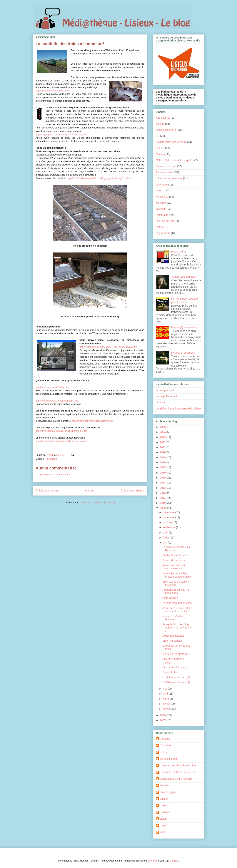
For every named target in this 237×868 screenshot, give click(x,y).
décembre (169, 512)
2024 (163, 432)
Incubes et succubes (183, 353)
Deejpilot (152, 861)
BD (158, 136)
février (167, 704)
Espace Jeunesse (166, 166)
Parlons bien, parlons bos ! (178, 603)
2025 (163, 427)
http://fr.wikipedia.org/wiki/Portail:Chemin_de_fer (61, 431)
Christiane (165, 745)
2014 (163, 483)
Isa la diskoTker (169, 759)
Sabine (164, 799)
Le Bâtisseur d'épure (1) (176, 682)
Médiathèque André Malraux (176, 779)
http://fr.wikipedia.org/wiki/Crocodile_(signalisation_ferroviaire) (100, 178)
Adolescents (163, 118)
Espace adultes (165, 172)
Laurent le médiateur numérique (178, 772)
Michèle (164, 785)
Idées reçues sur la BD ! (176, 654)
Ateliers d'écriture (166, 130)
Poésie (160, 227)
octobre (168, 522)
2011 (163, 498)
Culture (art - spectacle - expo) (173, 160)
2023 (163, 437)
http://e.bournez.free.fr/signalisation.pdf (92, 421)
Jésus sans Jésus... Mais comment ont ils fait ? (177, 610)
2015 (163, 478)
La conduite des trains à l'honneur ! (176, 549)
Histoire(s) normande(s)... (186, 327)
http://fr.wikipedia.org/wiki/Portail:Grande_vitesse (61, 441)
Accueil (90, 490)
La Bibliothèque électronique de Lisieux (178, 409)
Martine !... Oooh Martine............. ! (173, 618)
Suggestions (163, 233)
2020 (163, 452)
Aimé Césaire (170, 598)
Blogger (174, 861)
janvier (167, 709)
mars (166, 699)
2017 (163, 467)
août (166, 533)
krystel (163, 825)
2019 (163, 457)
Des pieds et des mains (176, 667)
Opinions (161, 209)
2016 (163, 473)
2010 (163, 503)
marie (163, 832)
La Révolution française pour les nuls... (185, 301)
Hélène (164, 752)
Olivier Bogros (168, 792)
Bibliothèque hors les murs (171, 142)
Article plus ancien (132, 490)
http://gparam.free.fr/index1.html (53, 91)
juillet (166, 538)
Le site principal (165, 390)
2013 (163, 488)
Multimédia (52, 459)
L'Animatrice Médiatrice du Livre (178, 765)
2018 (163, 462)
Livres (159, 190)
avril (166, 694)
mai (165, 689)
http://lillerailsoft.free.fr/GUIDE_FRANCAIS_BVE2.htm (108, 347)
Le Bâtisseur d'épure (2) (176, 677)
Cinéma (160, 154)
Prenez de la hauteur (174, 560)
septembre (169, 527)
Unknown (165, 805)
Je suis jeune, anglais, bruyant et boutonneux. (177, 575)
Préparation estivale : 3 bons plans (176, 591)
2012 (163, 493)
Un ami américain (172, 641)
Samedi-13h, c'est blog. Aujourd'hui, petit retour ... (177, 628)
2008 (163, 715)
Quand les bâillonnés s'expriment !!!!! (175, 567)
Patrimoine (162, 215)
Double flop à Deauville (176, 555)
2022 (163, 442)
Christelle (165, 739)
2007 (163, 720)
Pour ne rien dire (166, 221)
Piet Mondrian (179, 252)
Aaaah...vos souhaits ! (184, 277)
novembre (169, 517)
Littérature (162, 185)
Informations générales (169, 178)
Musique (161, 203)
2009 (163, 508)
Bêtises (160, 148)
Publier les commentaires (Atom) (97, 502)
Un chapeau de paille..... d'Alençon (176, 583)
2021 (163, 447)
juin (165, 543)
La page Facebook (167, 396)
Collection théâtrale (173, 636)
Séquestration (170, 672)
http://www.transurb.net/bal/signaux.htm (57, 401)
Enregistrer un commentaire (55, 475)
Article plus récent (47, 490)
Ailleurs (160, 124)
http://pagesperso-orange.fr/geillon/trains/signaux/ (62, 134)
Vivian (163, 819)
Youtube (161, 402)
